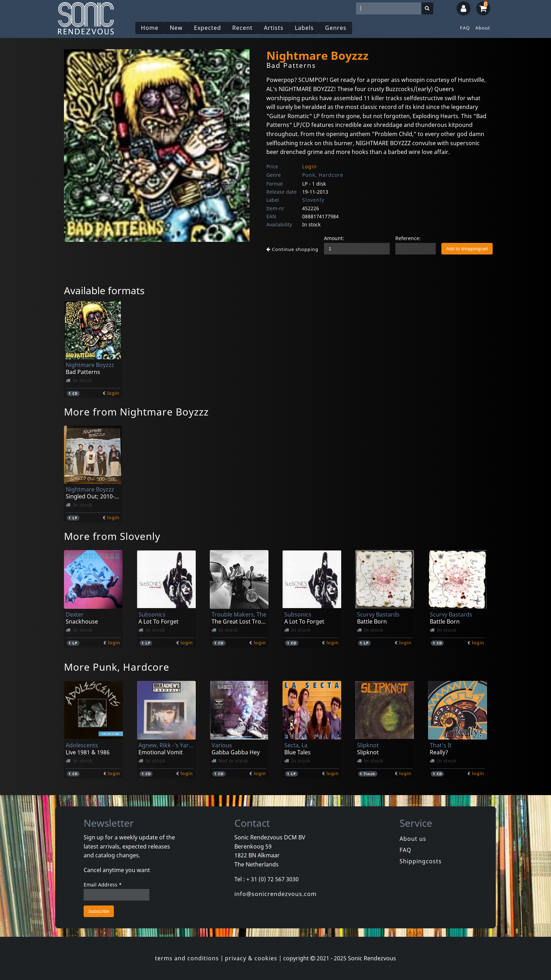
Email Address (103, 885)
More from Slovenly (112, 536)
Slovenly (313, 200)
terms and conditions (187, 958)
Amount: (334, 238)
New (176, 28)
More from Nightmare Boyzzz (136, 412)
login (113, 393)
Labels (304, 28)
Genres (336, 28)
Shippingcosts (421, 861)
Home (150, 28)
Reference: (408, 238)
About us (413, 839)
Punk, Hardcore (323, 175)
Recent (242, 28)
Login (310, 166)
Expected (208, 28)
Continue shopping (292, 249)
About (483, 28)
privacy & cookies (251, 958)
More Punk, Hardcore (117, 667)
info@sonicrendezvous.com (275, 894)
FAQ (465, 28)
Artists (274, 28)
